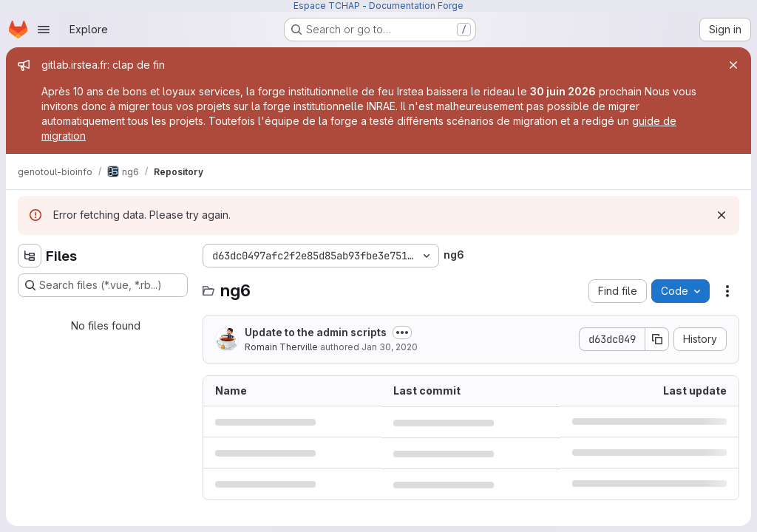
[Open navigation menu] (44, 30)
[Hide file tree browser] (30, 256)
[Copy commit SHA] (657, 339)
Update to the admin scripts (316, 332)
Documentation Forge (416, 6)
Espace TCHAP (327, 6)
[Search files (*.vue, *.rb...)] (103, 285)
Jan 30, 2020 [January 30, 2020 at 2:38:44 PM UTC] (390, 347)
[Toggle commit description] (402, 332)
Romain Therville (281, 347)
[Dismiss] (722, 215)
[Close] (733, 65)
